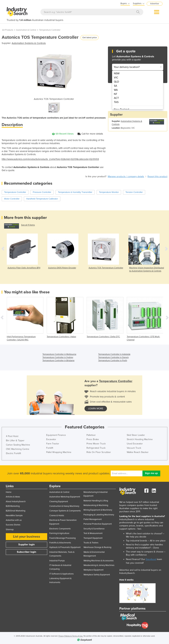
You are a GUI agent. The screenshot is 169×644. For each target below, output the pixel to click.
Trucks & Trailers (91, 543)
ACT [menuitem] (116, 98)
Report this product (157, 176)
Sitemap (10, 530)
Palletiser (91, 435)
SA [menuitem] (116, 86)
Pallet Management (93, 519)
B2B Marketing (13, 506)
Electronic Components (60, 529)
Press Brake (93, 439)
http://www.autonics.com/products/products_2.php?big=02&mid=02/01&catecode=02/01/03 (50, 159)
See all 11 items (28, 225)
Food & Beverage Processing (62, 538)
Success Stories (13, 525)
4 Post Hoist (12, 436)
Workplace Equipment (93, 570)
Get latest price (90, 37)
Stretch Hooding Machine (140, 439)
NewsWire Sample (14, 516)
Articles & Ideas (13, 497)
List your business (27, 537)
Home (9, 492)
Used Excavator (135, 444)
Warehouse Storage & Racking (97, 547)
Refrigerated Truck (96, 448)
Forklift (50, 448)
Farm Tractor (53, 444)
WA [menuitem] (116, 90)
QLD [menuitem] (116, 82)
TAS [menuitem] (116, 102)
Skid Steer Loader (136, 435)
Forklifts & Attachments (60, 543)
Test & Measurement (93, 533)
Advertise (155, 4)
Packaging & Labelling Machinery (99, 515)
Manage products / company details (126, 176)
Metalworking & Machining (96, 505)
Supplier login (26, 545)
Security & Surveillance (94, 529)
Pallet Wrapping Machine (59, 452)
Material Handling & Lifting (96, 501)
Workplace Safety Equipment (97, 575)
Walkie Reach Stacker (138, 452)
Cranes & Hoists (57, 516)
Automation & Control (26, 30)
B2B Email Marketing (16, 511)
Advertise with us (14, 520)
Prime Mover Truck (96, 444)
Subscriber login (26, 552)
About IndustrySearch (16, 502)
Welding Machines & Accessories (99, 561)
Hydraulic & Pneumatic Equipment (65, 547)
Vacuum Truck (134, 448)
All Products (8, 30)
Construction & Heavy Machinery (64, 506)
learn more (96, 408)
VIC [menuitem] (116, 78)
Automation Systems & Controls (29, 43)
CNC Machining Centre (18, 449)
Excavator (51, 439)
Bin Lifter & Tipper (15, 441)
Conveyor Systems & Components (65, 511)
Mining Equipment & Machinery (98, 510)
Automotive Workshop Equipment (65, 497)
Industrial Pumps (57, 561)
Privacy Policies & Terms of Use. (71, 636)
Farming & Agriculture (59, 533)
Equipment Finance (56, 435)
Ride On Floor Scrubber (99, 452)
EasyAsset (151, 559)
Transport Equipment (93, 538)
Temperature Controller (50, 30)
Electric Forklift (13, 453)
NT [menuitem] (116, 94)
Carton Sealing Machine (18, 445)
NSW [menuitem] (117, 73)
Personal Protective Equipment (98, 524)
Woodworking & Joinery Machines (99, 565)
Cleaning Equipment (59, 502)
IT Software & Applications (61, 574)
